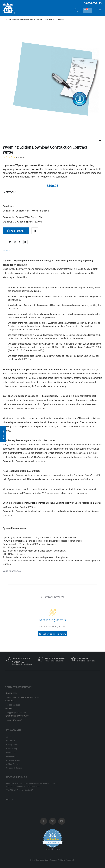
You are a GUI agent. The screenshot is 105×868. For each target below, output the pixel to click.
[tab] (52, 251)
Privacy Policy (12, 745)
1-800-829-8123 (14, 705)
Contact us (11, 741)
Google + (20, 242)
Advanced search (13, 760)
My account (11, 752)
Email (25, 242)
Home (4, 20)
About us (10, 737)
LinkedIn (15, 242)
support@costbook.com (17, 713)
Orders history (12, 756)
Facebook (5, 242)
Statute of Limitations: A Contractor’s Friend (24, 787)
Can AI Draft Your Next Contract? (20, 790)
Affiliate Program (13, 764)
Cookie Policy (12, 748)
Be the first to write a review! (52, 634)
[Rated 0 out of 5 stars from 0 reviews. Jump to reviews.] (14, 157)
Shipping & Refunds (14, 768)
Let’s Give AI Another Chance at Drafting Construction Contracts (32, 783)
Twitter (10, 242)
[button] (100, 141)
